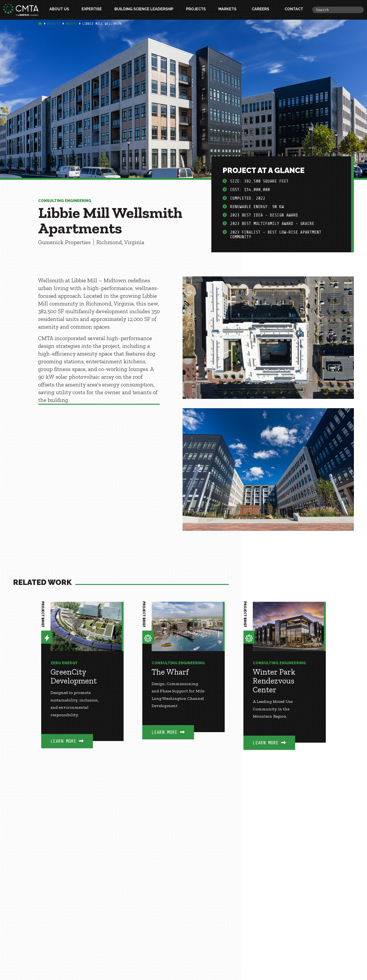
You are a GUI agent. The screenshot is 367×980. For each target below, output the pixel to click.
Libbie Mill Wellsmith (102, 24)
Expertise (92, 10)
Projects (196, 10)
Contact (294, 10)
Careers (261, 10)
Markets (227, 10)
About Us (59, 10)
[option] (82, 682)
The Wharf (170, 672)
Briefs (71, 24)
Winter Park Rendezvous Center (274, 681)
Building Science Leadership (144, 10)
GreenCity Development (74, 676)
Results (54, 24)
